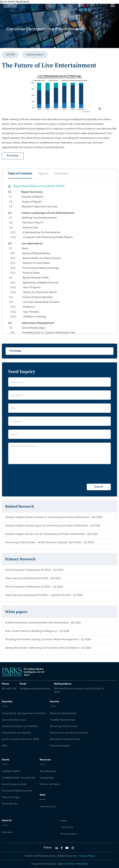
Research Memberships (63, 713)
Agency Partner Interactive (73, 864)
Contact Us (67, 827)
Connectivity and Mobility (16, 733)
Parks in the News (50, 784)
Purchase (13, 156)
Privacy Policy (69, 834)
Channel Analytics (60, 746)
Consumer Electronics (14, 720)
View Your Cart (48, 807)
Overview (7, 832)
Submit (99, 487)
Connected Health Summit (17, 791)
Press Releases (48, 771)
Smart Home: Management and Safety (24, 713)
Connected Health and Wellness (20, 726)
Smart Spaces (10, 804)
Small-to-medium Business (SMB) (21, 739)
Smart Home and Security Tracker (69, 733)
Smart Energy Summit (14, 784)
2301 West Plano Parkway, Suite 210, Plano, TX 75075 (79, 690)
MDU (4, 746)
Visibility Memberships (63, 720)
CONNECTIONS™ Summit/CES (19, 778)
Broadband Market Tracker (65, 739)
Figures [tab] (43, 174)
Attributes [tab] (61, 174)
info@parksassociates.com (35, 689)
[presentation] (32, 474)
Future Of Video (11, 797)
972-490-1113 (9, 689)
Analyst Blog (47, 778)
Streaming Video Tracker (64, 726)
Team (64, 821)
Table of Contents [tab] (20, 174)
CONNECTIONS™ (11, 771)
